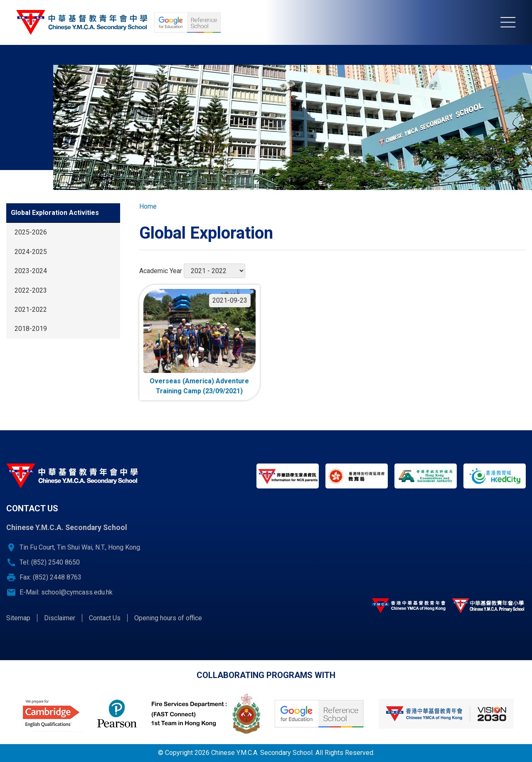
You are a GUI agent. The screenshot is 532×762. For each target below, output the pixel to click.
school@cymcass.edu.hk (77, 592)
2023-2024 (31, 271)
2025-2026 (31, 232)
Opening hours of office (168, 618)
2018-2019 (31, 329)
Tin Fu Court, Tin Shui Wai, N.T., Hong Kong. (80, 547)
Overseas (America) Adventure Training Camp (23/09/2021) (199, 386)
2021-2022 (31, 309)
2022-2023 (31, 290)
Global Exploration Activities (55, 213)
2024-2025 (31, 252)
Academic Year (161, 271)
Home (148, 206)
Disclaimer (60, 618)
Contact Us (105, 618)
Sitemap (18, 618)
